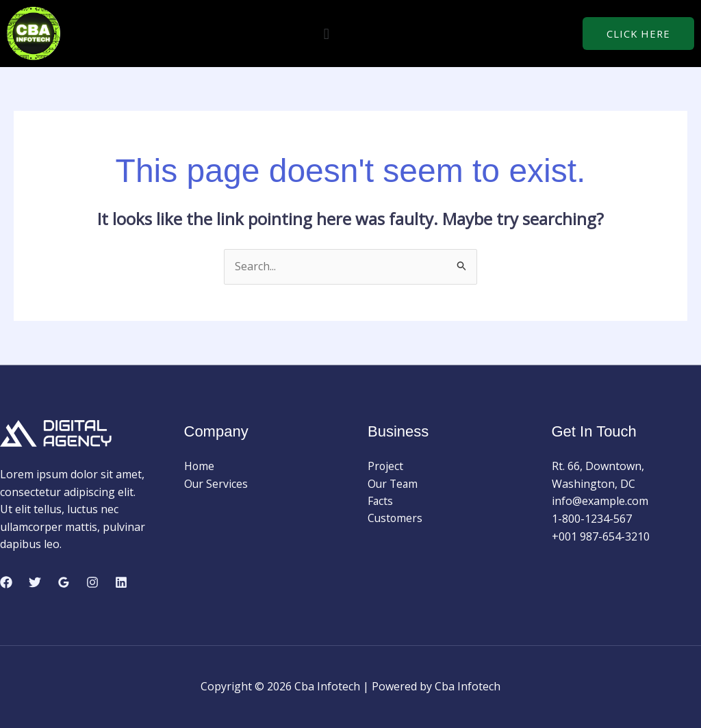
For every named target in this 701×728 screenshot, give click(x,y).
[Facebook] (6, 582)
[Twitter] (35, 582)
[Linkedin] (121, 582)
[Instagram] (92, 582)
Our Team (394, 484)
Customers (396, 519)
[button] (326, 33)
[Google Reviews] (64, 582)
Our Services (216, 484)
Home (200, 466)
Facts (381, 502)
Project (386, 466)
